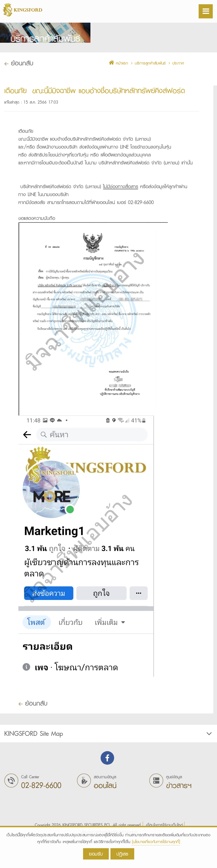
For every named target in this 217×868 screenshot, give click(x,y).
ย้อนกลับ (33, 727)
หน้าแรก (118, 87)
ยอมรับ (96, 854)
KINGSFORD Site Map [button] (109, 758)
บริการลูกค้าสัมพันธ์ (150, 87)
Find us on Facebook (107, 782)
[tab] (108, 758)
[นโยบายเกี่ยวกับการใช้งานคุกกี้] (156, 842)
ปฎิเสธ (122, 854)
